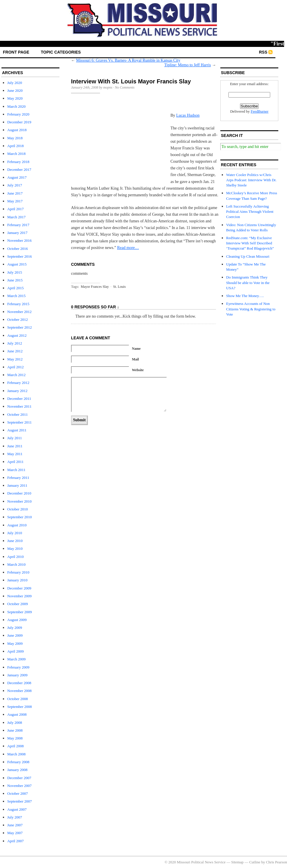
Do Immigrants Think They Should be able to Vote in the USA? (248, 282)
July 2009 (15, 628)
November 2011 (19, 406)
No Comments (125, 87)
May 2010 (15, 549)
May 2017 (15, 201)
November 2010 (19, 501)
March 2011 (16, 470)
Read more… (128, 248)
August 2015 (17, 264)
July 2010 (15, 533)
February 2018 (18, 162)
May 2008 (15, 738)
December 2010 (19, 493)
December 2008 (19, 683)
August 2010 (17, 525)
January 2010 (17, 580)
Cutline (255, 862)
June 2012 (15, 351)
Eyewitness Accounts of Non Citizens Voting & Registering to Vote (251, 309)
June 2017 (15, 193)
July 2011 (14, 438)
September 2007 (20, 801)
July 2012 (15, 343)
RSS (263, 52)
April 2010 (16, 557)
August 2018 (17, 130)
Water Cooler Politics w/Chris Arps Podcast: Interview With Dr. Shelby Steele (251, 180)
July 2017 (15, 185)
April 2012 (16, 367)
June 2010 (15, 541)
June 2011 (15, 446)
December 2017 (19, 170)
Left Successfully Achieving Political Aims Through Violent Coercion (250, 211)
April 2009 (16, 651)
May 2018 (15, 138)
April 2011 (15, 462)
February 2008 (18, 762)
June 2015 (15, 280)
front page (16, 52)
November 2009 (19, 596)
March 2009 (16, 659)
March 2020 (16, 106)
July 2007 (15, 817)
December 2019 (19, 122)
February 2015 (18, 304)
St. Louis (119, 287)
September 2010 (20, 517)
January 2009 (17, 675)
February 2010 (18, 572)
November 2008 (19, 691)
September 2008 (20, 707)
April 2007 (16, 841)
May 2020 (15, 98)
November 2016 (19, 240)
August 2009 (17, 620)
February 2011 (18, 478)
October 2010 (18, 509)
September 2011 (19, 422)
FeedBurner (260, 111)
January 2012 (17, 391)
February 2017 (18, 225)
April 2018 (16, 146)
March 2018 (16, 154)
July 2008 (15, 723)
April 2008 (16, 746)
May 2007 (15, 833)
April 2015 (16, 288)
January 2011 (17, 485)
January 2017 (17, 233)
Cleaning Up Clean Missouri (248, 256)
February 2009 (18, 667)
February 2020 (18, 114)
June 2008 (15, 730)
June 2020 (15, 90)
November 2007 (19, 786)
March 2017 (16, 217)
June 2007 (15, 825)
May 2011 (15, 454)
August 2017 (17, 177)
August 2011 (17, 430)
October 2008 (18, 699)
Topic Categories (61, 52)
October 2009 (18, 604)
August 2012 (17, 335)
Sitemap (238, 862)
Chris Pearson (276, 862)
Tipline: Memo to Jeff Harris (188, 65)
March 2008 (16, 754)
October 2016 (18, 249)
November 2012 (19, 312)
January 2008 (17, 770)
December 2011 (19, 399)
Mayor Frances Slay (95, 287)
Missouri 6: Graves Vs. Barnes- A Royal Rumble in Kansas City (128, 60)
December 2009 (19, 588)
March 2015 (16, 296)
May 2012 (15, 359)
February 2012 (18, 383)
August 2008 (17, 714)
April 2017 (16, 209)
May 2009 (15, 643)
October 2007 (18, 793)
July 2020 (15, 83)
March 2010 (16, 564)
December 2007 (19, 778)
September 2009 (20, 612)
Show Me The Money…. (245, 296)
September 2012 (20, 327)
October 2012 (18, 319)
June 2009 (15, 635)
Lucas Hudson (188, 115)
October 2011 (18, 414)
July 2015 (15, 272)
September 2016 (20, 256)
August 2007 (17, 809)
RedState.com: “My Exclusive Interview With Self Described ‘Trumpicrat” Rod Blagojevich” (250, 243)
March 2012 (16, 375)
